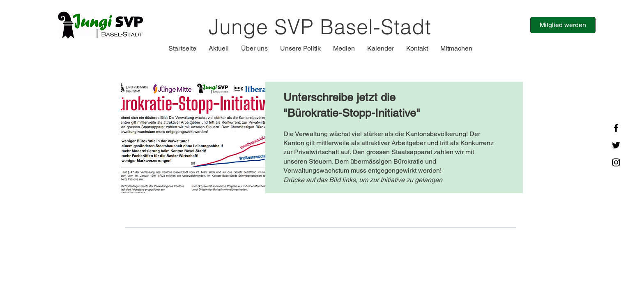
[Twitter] (616, 145)
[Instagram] (616, 162)
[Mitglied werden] (563, 25)
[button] (219, 49)
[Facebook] (616, 128)
